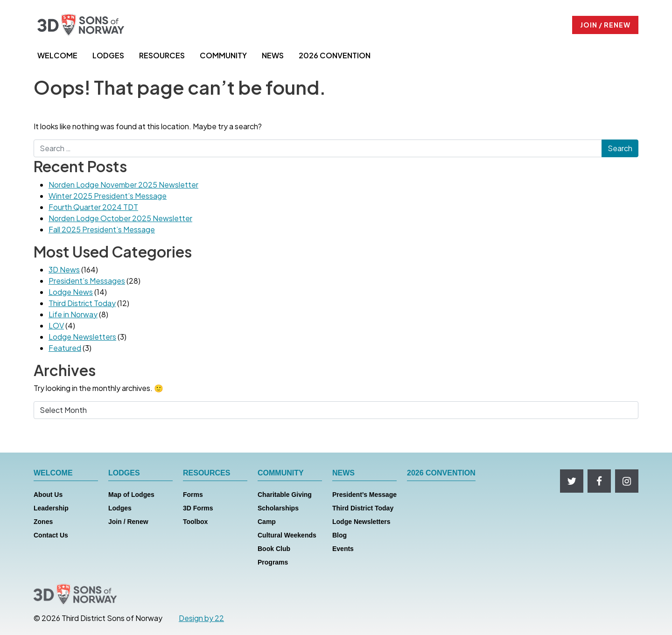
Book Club (274, 549)
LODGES (108, 55)
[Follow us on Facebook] (599, 481)
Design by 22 (201, 618)
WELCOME (57, 55)
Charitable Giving (285, 495)
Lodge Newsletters (82, 337)
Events (343, 549)
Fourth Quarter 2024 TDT (93, 207)
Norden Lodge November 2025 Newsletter (123, 185)
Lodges (120, 508)
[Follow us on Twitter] (572, 481)
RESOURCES (162, 55)
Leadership (51, 508)
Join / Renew (128, 522)
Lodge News (71, 292)
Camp (267, 522)
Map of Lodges (131, 495)
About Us (48, 495)
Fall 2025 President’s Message (102, 229)
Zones (43, 522)
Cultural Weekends (287, 535)
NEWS (273, 55)
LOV (56, 325)
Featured (65, 348)
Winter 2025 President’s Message (108, 196)
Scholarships (278, 508)
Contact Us (51, 535)
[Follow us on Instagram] (627, 481)
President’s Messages (87, 281)
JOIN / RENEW (605, 25)
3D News (64, 269)
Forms (193, 495)
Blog (339, 535)
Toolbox (195, 522)
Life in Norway (73, 314)
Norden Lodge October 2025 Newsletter (120, 218)
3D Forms (198, 508)
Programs (273, 562)
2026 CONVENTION (335, 55)
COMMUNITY (223, 55)
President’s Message (364, 495)
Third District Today (82, 303)
